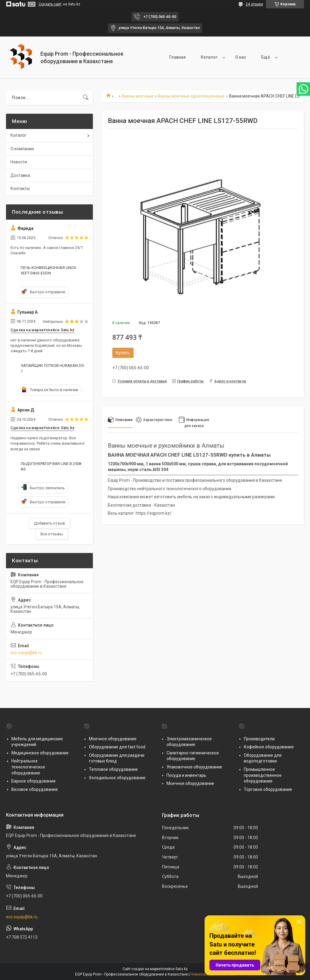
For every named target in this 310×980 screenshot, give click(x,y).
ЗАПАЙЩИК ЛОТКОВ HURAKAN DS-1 (53, 368)
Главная (177, 57)
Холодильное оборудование (117, 778)
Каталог (209, 57)
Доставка (20, 175)
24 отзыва (254, 4)
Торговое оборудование (268, 789)
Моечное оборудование (113, 739)
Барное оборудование (34, 781)
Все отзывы (52, 534)
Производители (259, 739)
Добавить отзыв (49, 523)
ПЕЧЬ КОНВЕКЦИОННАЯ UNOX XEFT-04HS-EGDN (48, 270)
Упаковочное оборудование (194, 767)
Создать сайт (50, 4)
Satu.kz (182, 969)
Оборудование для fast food (117, 747)
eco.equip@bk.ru (26, 653)
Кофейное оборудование (269, 747)
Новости (19, 162)
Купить (123, 353)
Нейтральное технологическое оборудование (28, 767)
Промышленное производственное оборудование (263, 775)
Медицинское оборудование (40, 753)
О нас (241, 57)
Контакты (20, 189)
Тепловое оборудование (113, 769)
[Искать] (86, 98)
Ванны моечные (138, 96)
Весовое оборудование (35, 789)
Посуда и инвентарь (186, 775)
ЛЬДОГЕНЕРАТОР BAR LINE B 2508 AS (51, 466)
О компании (22, 149)
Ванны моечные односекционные (191, 96)
